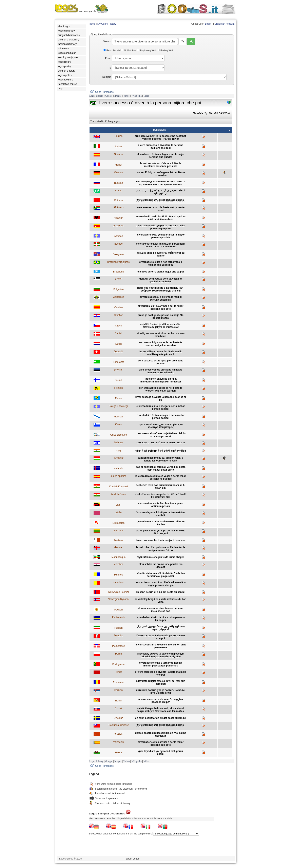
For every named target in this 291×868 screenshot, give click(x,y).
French (119, 165)
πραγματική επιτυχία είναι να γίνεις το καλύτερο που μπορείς (161, 426)
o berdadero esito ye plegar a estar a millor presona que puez (161, 227)
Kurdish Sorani (119, 494)
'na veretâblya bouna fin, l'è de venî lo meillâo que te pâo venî (161, 353)
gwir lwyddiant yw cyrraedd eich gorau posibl (161, 753)
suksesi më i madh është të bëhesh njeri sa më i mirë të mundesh (161, 218)
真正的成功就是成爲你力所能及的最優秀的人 (161, 725)
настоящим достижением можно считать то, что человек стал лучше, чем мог (161, 183)
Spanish (119, 154)
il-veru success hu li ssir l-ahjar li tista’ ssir (161, 540)
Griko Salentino (118, 435)
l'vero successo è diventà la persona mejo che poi (161, 637)
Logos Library (96, 96)
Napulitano (119, 582)
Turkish (119, 734)
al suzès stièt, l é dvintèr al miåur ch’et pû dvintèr (161, 254)
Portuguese (119, 664)
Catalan (119, 307)
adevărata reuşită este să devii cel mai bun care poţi (161, 682)
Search (107, 41)
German (119, 172)
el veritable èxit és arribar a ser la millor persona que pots (161, 307)
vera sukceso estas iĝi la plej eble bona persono (161, 362)
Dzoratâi (119, 352)
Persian (119, 628)
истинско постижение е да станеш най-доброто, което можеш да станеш (161, 289)
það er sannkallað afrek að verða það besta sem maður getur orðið (161, 468)
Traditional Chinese (119, 725)
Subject (107, 77)
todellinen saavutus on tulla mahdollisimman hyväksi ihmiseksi (161, 380)
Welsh (119, 753)
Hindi (119, 451)
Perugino (118, 636)
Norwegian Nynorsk (119, 599)
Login (208, 24)
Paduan (119, 610)
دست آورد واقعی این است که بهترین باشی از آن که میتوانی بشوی (161, 628)
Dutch (119, 344)
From (108, 58)
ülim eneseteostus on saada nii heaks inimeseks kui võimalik (161, 371)
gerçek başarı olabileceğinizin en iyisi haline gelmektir (161, 734)
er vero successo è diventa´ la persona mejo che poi (161, 673)
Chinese (118, 200)
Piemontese (119, 646)
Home (92, 24)
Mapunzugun (119, 557)
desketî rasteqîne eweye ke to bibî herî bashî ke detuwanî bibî (161, 496)
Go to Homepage (104, 92)
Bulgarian (119, 289)
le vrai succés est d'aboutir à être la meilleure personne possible (161, 165)
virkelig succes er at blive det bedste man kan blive (161, 335)
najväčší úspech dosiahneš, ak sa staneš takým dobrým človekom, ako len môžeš (161, 710)
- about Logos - (133, 859)
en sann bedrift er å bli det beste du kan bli (161, 592)
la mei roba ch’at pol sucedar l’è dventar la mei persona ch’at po (161, 549)
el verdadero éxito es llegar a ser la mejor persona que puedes (161, 156)
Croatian (119, 315)
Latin (118, 505)
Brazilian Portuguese (119, 262)
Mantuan (119, 547)
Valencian (118, 742)
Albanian (119, 218)
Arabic (118, 191)
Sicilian (118, 701)
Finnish (119, 380)
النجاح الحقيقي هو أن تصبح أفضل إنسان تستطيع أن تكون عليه (161, 192)
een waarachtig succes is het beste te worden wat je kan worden (161, 344)
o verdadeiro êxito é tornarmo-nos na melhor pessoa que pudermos (161, 664)
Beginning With (147, 51)
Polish (119, 654)
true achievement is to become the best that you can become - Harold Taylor (161, 137)
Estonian (119, 370)
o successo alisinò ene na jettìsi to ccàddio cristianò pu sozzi (161, 435)
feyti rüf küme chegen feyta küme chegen (161, 557)
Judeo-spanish (118, 476)
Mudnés (119, 575)
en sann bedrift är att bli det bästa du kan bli (161, 718)
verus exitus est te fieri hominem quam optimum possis (161, 505)
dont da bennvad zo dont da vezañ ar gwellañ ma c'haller (161, 280)
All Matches (129, 51)
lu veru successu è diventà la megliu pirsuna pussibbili (161, 298)
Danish (119, 333)
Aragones (119, 226)
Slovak (118, 708)
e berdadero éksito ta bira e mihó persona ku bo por (161, 619)
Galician (119, 417)
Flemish (118, 388)
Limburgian (119, 523)
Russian (119, 183)
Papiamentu (118, 617)
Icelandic (119, 468)
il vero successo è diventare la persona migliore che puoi (161, 147)
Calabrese (119, 297)
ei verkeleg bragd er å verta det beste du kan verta (161, 601)
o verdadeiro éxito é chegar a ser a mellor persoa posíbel (161, 417)
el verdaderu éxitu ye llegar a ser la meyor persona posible (161, 236)
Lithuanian (119, 531)
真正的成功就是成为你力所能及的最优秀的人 (161, 200)
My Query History (107, 24)
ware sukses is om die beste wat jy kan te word (161, 209)
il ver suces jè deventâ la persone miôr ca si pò (161, 398)
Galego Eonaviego (119, 406)
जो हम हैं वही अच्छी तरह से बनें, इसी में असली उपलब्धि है (161, 451)
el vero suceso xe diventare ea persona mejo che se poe (161, 610)
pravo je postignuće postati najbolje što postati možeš (161, 317)
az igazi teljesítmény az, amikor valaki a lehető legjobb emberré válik (161, 459)
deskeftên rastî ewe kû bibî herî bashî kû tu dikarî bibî (161, 487)
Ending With (165, 51)
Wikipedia (137, 96)
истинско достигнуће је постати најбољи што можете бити (161, 692)
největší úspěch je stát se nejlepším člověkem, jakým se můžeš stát (161, 326)
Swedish (119, 718)
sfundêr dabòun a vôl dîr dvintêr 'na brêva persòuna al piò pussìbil (161, 575)
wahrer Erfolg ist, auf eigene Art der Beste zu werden (161, 174)
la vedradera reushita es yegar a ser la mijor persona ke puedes (161, 477)
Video (146, 96)
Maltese (118, 540)
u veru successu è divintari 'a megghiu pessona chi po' (161, 701)
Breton (119, 279)
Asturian (118, 236)
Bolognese (119, 254)
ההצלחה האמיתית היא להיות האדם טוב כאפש (161, 442)
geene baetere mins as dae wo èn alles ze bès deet (161, 523)
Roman (119, 672)
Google (109, 96)
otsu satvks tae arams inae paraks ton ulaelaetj (161, 566)
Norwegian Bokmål (119, 592)
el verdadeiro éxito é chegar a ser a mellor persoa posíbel (161, 408)
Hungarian (119, 458)
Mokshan (119, 564)
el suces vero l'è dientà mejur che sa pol (161, 272)
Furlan (118, 398)
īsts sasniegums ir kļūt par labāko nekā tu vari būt (161, 514)
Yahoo (126, 96)
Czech (118, 326)
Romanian (119, 682)
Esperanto (119, 362)
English (119, 136)
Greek (119, 424)
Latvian (119, 512)
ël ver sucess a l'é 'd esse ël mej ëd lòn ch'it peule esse (161, 646)
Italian (118, 147)
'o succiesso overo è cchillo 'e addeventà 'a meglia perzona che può (161, 584)
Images (118, 96)
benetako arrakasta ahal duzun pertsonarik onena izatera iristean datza (161, 245)
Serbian (119, 690)
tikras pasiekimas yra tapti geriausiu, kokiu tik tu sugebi (161, 532)
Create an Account (224, 24)
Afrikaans (118, 207)
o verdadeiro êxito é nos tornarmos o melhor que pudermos (161, 263)
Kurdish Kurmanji (119, 487)
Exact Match (112, 51)
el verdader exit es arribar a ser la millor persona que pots (161, 743)
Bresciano (119, 272)
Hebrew (119, 442)
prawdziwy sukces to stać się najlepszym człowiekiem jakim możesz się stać (161, 655)
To (110, 68)
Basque (119, 244)
